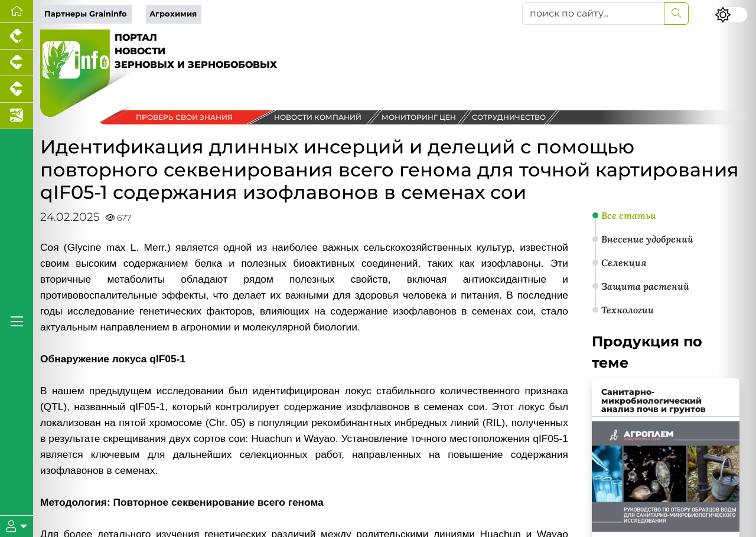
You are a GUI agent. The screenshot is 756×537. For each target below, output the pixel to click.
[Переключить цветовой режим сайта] (731, 15)
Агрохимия (173, 14)
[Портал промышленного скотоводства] (17, 89)
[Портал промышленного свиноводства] (17, 63)
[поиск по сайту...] (593, 14)
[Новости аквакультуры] (17, 116)
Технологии (628, 310)
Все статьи (629, 215)
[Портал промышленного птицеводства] (17, 36)
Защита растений (645, 286)
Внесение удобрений (647, 239)
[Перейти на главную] (17, 12)
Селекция (624, 263)
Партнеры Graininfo (86, 14)
